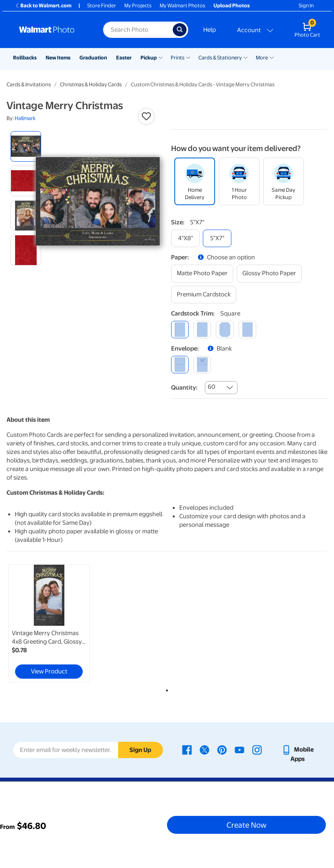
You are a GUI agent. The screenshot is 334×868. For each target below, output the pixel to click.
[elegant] (225, 330)
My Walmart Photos (182, 5)
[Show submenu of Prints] (188, 57)
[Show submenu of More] (272, 57)
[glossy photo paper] (269, 273)
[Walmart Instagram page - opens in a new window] (257, 750)
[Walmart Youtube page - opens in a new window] (240, 750)
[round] (202, 330)
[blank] (180, 365)
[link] (49, 623)
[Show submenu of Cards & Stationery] (246, 57)
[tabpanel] (60, 623)
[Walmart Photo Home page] (52, 30)
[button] (146, 116)
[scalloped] (247, 330)
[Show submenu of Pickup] (160, 57)
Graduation (93, 58)
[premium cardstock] (204, 295)
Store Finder (102, 5)
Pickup (149, 58)
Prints (178, 58)
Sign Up (140, 750)
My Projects (138, 5)
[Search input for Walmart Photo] (138, 30)
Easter (124, 58)
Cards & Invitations (29, 84)
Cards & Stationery (220, 58)
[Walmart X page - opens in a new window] (204, 750)
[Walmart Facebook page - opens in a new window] (187, 750)
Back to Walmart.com (43, 5)
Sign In (306, 5)
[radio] (26, 146)
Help (210, 30)
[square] (180, 330)
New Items (58, 58)
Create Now (246, 825)
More (262, 58)
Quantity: (184, 388)
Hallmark (25, 118)
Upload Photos (232, 5)
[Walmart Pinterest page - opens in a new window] (222, 750)
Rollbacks (25, 58)
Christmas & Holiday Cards (91, 84)
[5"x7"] (217, 238)
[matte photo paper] (202, 273)
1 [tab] (165, 689)
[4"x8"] (185, 238)
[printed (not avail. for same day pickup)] (202, 365)
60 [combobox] (212, 387)
